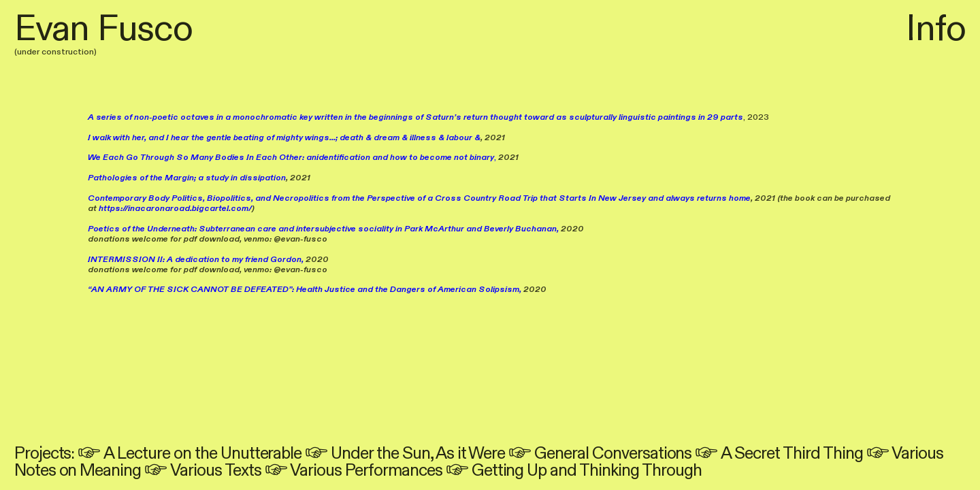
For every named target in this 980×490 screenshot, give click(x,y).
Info (936, 29)
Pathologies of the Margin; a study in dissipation (187, 178)
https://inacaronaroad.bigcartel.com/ (175, 208)
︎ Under (339, 454)
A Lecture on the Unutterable (202, 454)
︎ (91, 454)
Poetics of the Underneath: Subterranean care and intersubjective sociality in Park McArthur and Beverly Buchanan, (323, 229)
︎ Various (905, 454)
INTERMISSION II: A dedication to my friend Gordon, (196, 259)
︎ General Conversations (600, 454)
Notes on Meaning (78, 471)
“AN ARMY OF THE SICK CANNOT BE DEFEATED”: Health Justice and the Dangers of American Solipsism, (305, 289)
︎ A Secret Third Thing (779, 454)
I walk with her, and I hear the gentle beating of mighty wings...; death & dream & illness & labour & (284, 137)
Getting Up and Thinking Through (587, 471)
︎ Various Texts (202, 471)
